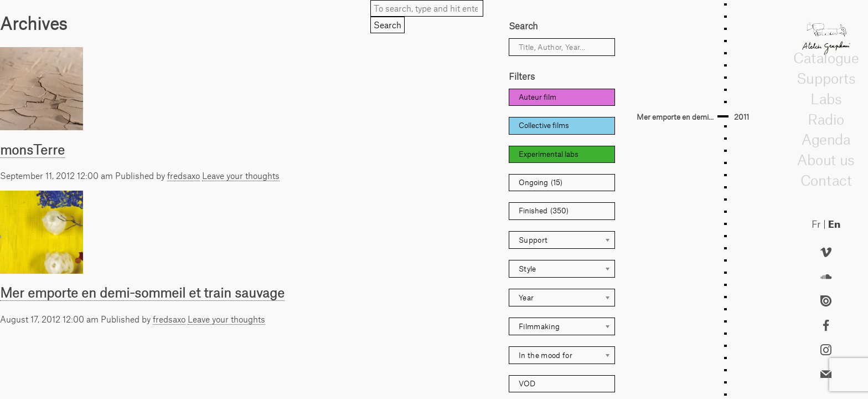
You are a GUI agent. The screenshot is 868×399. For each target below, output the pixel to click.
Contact (826, 180)
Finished (544, 211)
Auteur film (538, 97)
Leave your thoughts (241, 176)
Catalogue (826, 58)
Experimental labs (549, 154)
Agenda (826, 139)
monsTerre (32, 150)
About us (826, 160)
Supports (826, 78)
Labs (826, 99)
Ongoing (541, 183)
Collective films (544, 125)
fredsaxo (184, 176)
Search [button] (387, 25)
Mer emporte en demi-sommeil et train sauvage (142, 293)
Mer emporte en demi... (675, 117)
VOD (527, 383)
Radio (826, 119)
